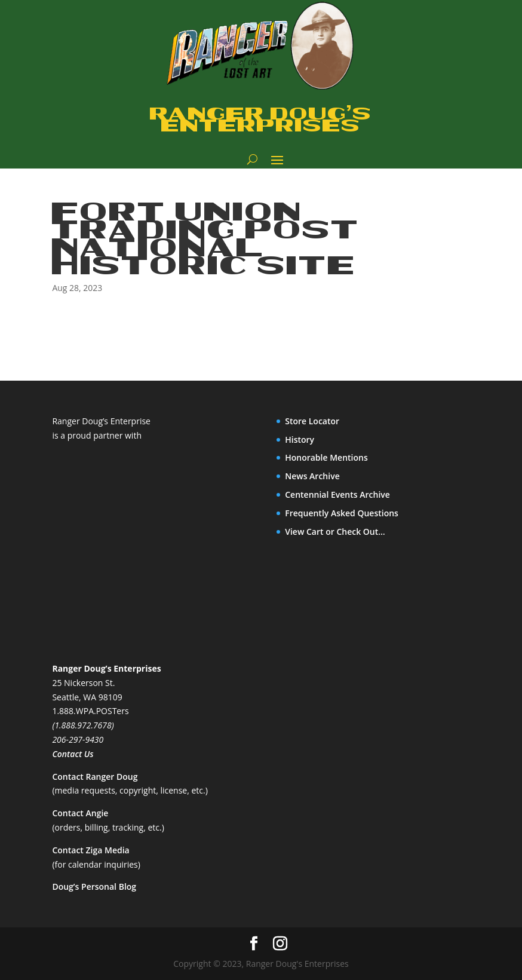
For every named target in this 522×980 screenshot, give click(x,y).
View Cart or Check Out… (335, 532)
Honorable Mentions (326, 457)
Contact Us (73, 754)
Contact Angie (80, 813)
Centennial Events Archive (337, 494)
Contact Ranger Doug (95, 777)
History (300, 440)
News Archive (312, 476)
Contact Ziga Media (90, 850)
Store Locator (312, 421)
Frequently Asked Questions (342, 513)
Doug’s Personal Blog (94, 886)
